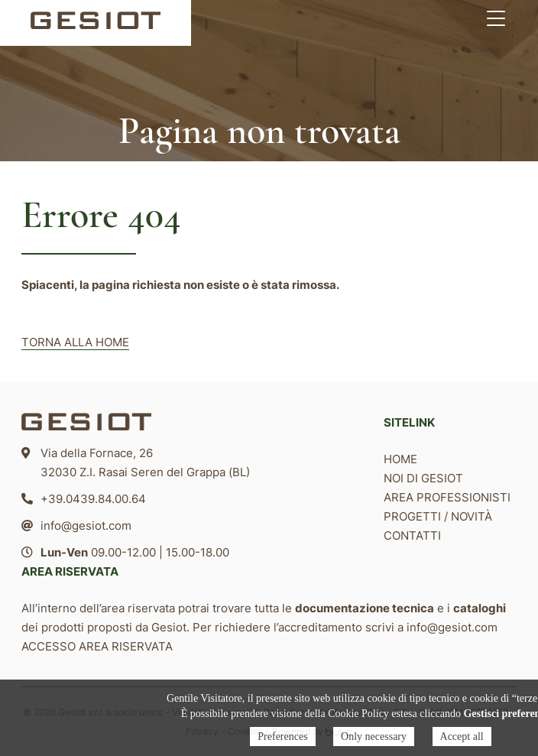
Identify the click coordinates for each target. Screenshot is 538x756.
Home (400, 459)
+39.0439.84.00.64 (93, 499)
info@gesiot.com (86, 526)
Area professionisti (447, 497)
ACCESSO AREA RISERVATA (97, 646)
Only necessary (374, 737)
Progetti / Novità (438, 516)
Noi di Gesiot (423, 478)
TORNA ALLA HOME (75, 342)
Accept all (462, 737)
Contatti (412, 535)
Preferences (282, 737)
